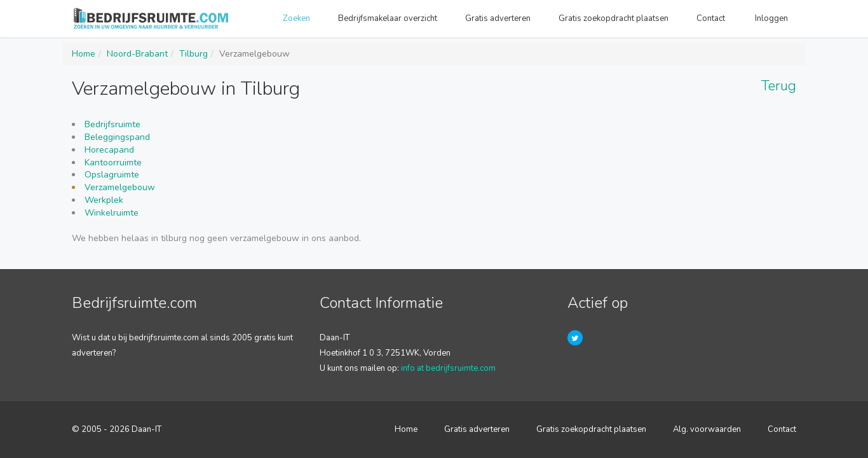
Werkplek (104, 200)
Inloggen (772, 18)
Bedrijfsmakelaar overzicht (388, 18)
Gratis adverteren (498, 18)
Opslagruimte (112, 175)
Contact (712, 18)
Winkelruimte (112, 213)
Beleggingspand (117, 137)
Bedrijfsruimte (112, 124)
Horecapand (109, 150)
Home (84, 54)
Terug (779, 86)
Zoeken (296, 18)
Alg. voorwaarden (707, 429)
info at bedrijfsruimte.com (448, 368)
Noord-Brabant (137, 54)
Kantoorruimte (113, 163)
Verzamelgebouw (120, 187)
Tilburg (193, 54)
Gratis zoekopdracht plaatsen (614, 18)
